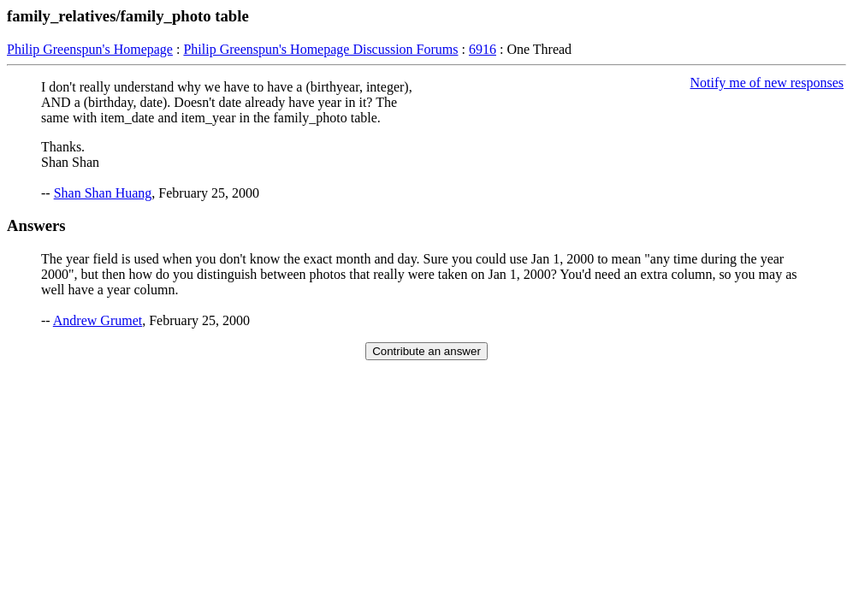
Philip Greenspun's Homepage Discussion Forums (320, 49)
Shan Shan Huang (103, 193)
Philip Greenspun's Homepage (90, 49)
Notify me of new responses (767, 83)
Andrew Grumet (98, 320)
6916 (483, 49)
